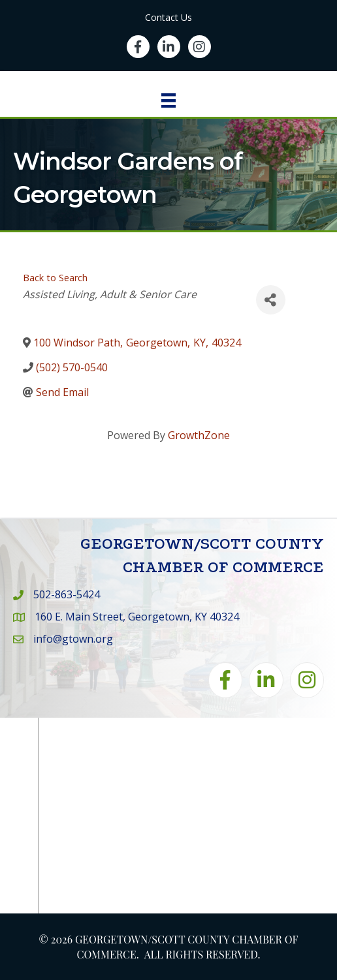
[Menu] (168, 100)
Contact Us (168, 17)
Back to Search (55, 278)
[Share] (271, 300)
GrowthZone (199, 435)
